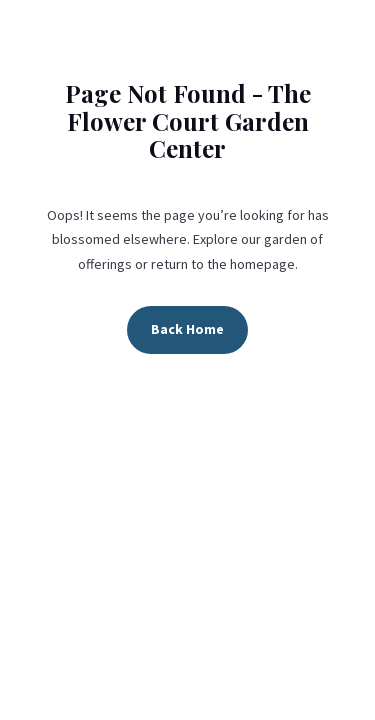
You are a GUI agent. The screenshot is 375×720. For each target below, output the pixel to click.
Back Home (187, 329)
